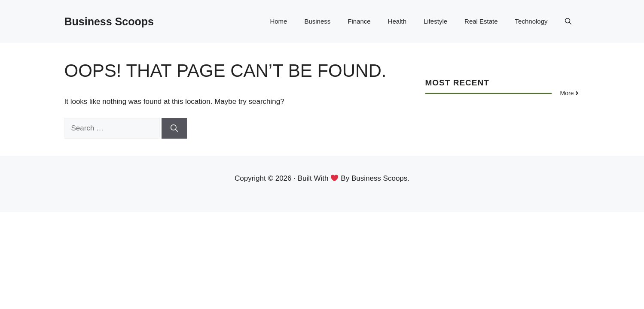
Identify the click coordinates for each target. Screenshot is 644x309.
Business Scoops (109, 21)
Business (317, 21)
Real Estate (481, 21)
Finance (359, 21)
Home (278, 21)
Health (397, 21)
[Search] (174, 128)
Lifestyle (435, 21)
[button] (568, 21)
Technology (531, 21)
